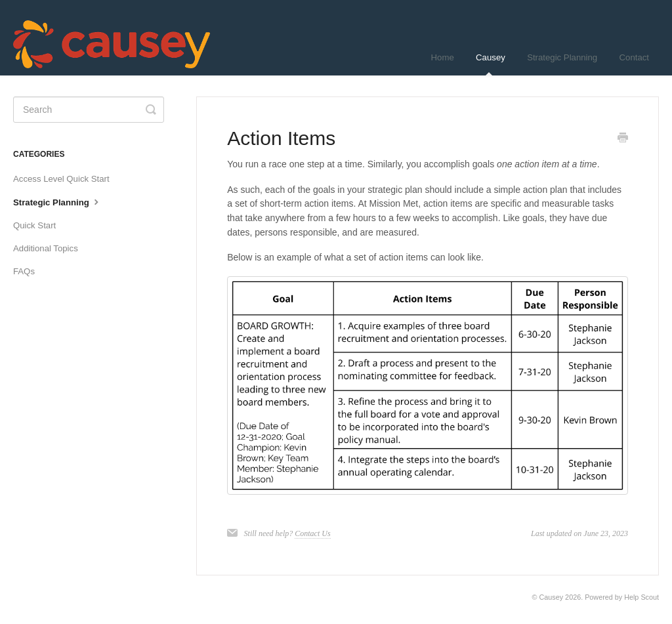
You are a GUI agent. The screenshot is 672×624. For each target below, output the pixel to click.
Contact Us (312, 533)
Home (443, 57)
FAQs (24, 271)
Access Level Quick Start (61, 179)
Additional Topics (46, 248)
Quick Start (34, 225)
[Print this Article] (623, 139)
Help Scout (641, 597)
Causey (491, 64)
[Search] (89, 110)
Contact (634, 57)
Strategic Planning (562, 57)
